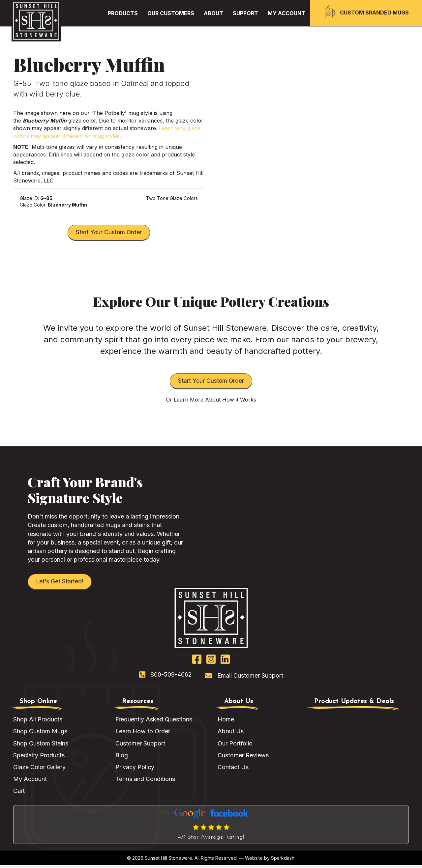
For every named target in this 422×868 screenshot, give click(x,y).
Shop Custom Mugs (40, 734)
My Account (30, 782)
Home (226, 723)
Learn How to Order (143, 734)
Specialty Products (39, 758)
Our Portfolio (235, 746)
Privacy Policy (135, 770)
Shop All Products (38, 723)
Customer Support (140, 746)
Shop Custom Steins (41, 746)
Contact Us (233, 770)
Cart (19, 794)
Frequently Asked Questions (154, 723)
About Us (231, 734)
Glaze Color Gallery (39, 770)
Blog (122, 758)
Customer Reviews (243, 758)
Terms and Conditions (145, 782)
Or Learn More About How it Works (211, 402)
